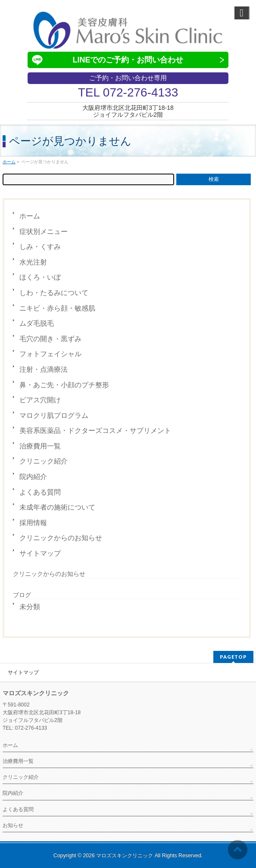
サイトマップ (40, 553)
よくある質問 (40, 492)
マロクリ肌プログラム (54, 415)
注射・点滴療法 (44, 369)
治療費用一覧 (40, 446)
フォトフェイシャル (50, 354)
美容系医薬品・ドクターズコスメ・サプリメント (95, 431)
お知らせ (13, 825)
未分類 (30, 607)
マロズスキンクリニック (125, 856)
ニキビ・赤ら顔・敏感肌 (57, 308)
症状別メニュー (44, 232)
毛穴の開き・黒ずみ (50, 339)
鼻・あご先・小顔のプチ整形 (64, 385)
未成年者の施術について (57, 507)
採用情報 (33, 523)
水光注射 (33, 262)
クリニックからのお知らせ (61, 538)
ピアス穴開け (40, 400)
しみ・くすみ (40, 247)
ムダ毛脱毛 (37, 323)
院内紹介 (33, 477)
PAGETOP (233, 657)
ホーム (30, 216)
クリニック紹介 (44, 461)
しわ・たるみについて (54, 293)
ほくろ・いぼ (40, 277)
